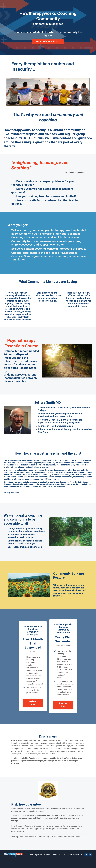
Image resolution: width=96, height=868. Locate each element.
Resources (56, 863)
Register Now (33, 710)
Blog (31, 863)
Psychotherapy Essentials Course (21, 346)
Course (47, 863)
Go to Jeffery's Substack (48, 41)
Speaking (39, 863)
